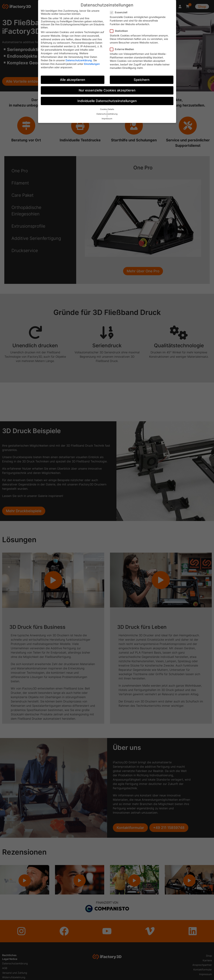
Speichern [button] (142, 80)
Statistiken (120, 31)
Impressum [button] (107, 119)
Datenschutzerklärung (79, 60)
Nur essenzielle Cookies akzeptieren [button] (107, 90)
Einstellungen (92, 64)
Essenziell (120, 12)
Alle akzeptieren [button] (73, 80)
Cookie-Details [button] (107, 109)
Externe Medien (123, 49)
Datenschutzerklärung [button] (107, 114)
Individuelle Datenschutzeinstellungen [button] (107, 101)
